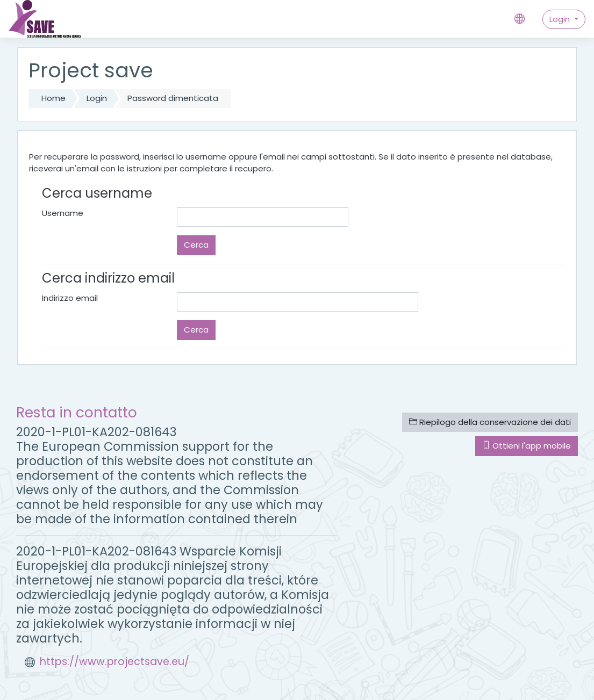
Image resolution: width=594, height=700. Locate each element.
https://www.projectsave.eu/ (114, 662)
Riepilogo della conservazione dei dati (490, 422)
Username (63, 213)
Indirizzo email (70, 298)
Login (561, 19)
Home (53, 98)
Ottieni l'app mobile (527, 446)
